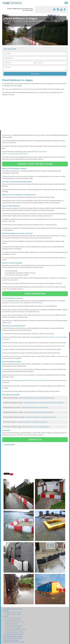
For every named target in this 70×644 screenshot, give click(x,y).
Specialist (6, 611)
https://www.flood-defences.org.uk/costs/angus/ (35, 408)
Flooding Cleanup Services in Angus (14, 642)
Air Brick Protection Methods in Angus (15, 629)
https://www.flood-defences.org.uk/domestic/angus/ (38, 412)
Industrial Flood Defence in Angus (13, 638)
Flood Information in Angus (11, 640)
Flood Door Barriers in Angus (13, 627)
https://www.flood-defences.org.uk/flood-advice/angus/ (32, 422)
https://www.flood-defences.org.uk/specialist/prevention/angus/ (37, 398)
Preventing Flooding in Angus (13, 613)
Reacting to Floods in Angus (13, 614)
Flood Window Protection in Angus (14, 633)
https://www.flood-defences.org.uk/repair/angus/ (36, 427)
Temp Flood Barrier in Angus (13, 618)
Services (6, 616)
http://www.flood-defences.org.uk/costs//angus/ (33, 380)
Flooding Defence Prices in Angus (13, 635)
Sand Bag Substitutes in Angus (13, 625)
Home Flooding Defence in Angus (13, 636)
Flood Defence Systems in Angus (13, 609)
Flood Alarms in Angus (11, 624)
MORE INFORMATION (35, 294)
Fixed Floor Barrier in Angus (13, 620)
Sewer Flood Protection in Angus (14, 631)
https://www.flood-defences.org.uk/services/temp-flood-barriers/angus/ (44, 403)
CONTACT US (35, 440)
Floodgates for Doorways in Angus (14, 622)
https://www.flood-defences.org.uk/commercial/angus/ (41, 417)
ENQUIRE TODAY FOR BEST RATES (35, 164)
